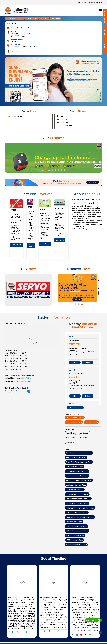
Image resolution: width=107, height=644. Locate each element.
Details (88, 362)
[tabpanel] (53, 83)
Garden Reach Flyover (75, 418)
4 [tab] (52, 170)
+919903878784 (75, 388)
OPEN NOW (34, 46)
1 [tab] (43, 170)
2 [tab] (46, 170)
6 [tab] (58, 170)
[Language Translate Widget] (95, 3)
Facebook (15, 52)
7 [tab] (61, 170)
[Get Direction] (29, 392)
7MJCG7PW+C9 (11, 391)
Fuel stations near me (15, 18)
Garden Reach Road (74, 422)
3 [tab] (49, 170)
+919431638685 (75, 355)
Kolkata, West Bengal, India (16, 393)
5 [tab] (55, 170)
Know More (17, 245)
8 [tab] (64, 170)
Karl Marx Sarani (91, 422)
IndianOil (73, 336)
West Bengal (32, 18)
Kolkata (44, 18)
